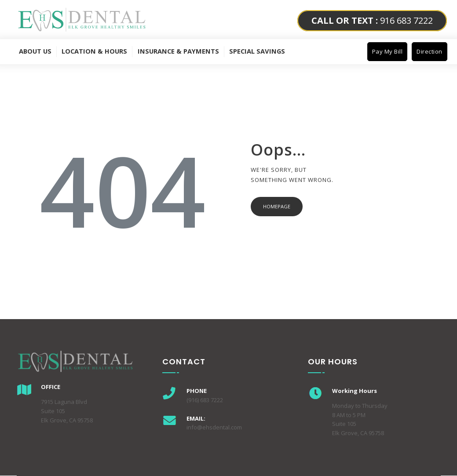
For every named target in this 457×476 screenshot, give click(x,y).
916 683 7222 (372, 20)
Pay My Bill (388, 51)
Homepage (277, 206)
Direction (430, 51)
